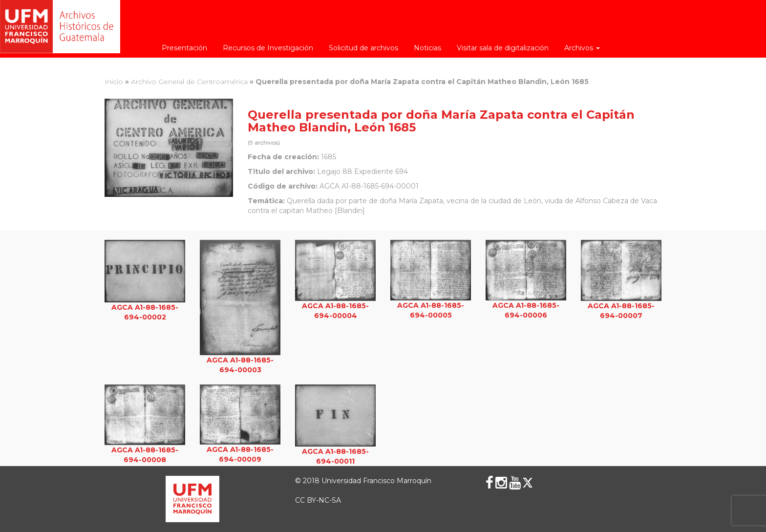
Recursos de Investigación (268, 48)
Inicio (114, 82)
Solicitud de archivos (363, 48)
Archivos (582, 48)
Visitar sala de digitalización (503, 48)
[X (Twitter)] (528, 483)
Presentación (184, 48)
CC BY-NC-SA (318, 500)
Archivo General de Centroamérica (189, 82)
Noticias (427, 48)
